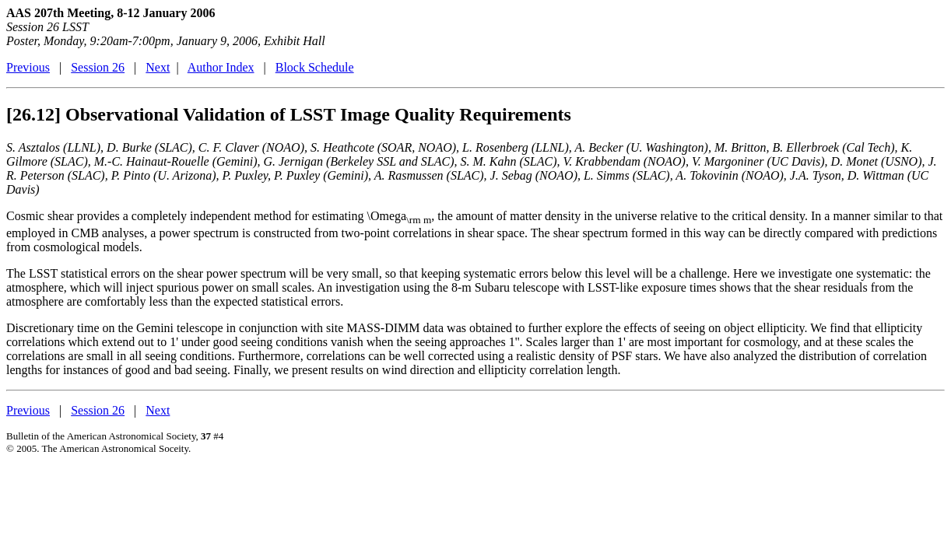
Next (158, 67)
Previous (28, 67)
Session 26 (98, 67)
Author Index (221, 67)
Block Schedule (315, 67)
